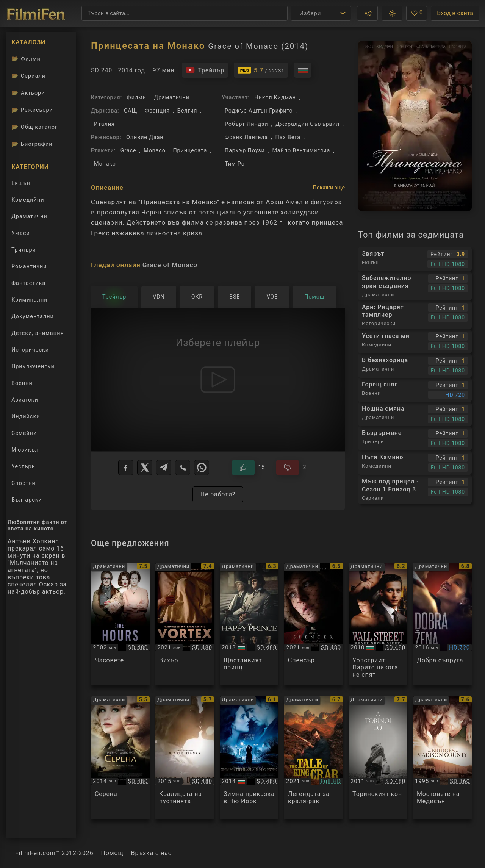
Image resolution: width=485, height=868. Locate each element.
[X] (145, 468)
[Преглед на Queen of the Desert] (185, 758)
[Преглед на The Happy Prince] (249, 624)
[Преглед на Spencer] (314, 624)
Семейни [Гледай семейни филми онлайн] (24, 433)
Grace (128, 151)
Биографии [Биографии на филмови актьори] (32, 144)
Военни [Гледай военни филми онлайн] (22, 383)
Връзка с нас (151, 853)
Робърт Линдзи (246, 124)
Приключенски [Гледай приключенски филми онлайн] (33, 367)
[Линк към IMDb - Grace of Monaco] (261, 70)
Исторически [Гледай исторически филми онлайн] (30, 350)
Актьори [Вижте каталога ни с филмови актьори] (28, 93)
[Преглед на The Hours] (120, 624)
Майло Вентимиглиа (301, 151)
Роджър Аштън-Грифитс (259, 111)
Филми (137, 98)
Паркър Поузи (245, 151)
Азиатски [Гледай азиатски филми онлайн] (25, 400)
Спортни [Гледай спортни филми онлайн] (23, 483)
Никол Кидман (275, 98)
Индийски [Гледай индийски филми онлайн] (26, 417)
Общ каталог (34, 127)
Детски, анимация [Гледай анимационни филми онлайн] (38, 333)
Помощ (112, 853)
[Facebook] (126, 468)
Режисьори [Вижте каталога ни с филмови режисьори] (32, 110)
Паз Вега (288, 137)
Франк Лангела (246, 137)
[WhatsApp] (202, 468)
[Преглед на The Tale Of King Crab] (314, 758)
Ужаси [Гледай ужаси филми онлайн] (21, 233)
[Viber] (183, 468)
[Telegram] (164, 468)
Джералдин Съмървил (307, 124)
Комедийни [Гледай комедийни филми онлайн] (28, 200)
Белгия (187, 111)
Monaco (154, 151)
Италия (104, 124)
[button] (367, 13)
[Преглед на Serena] (120, 758)
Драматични (171, 98)
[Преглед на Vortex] (185, 624)
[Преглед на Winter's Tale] (249, 758)
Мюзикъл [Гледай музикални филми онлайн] (25, 450)
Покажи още (329, 188)
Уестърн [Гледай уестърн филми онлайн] (23, 467)
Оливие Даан (145, 137)
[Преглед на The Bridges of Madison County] (442, 758)
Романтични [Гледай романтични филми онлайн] (29, 267)
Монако (105, 164)
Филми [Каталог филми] (26, 59)
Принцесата (190, 151)
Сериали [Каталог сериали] (28, 76)
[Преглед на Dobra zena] (442, 624)
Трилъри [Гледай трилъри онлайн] (23, 251)
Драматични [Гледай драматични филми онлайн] (29, 217)
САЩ (131, 111)
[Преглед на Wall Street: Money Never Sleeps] (378, 624)
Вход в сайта (455, 13)
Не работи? (218, 494)
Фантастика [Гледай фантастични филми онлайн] (28, 283)
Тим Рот (236, 164)
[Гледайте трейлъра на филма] (205, 70)
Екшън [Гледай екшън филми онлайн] (21, 183)
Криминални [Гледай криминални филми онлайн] (30, 300)
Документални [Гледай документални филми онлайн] (33, 317)
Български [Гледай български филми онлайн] (27, 500)
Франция (157, 111)
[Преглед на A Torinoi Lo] (378, 758)
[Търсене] (185, 13)
